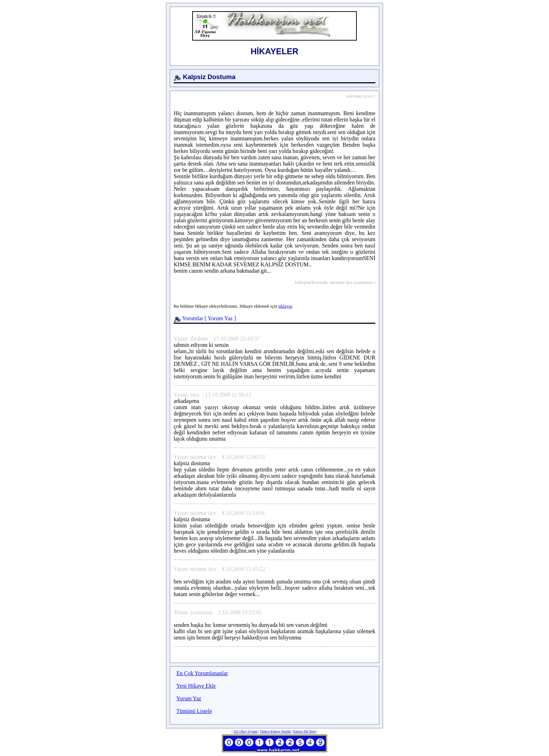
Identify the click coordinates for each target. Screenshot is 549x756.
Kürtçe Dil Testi (304, 731)
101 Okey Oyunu (245, 731)
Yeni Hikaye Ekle (196, 686)
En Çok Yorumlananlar (202, 673)
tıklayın (285, 306)
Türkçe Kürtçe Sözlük (275, 731)
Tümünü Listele (194, 711)
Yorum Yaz (220, 318)
